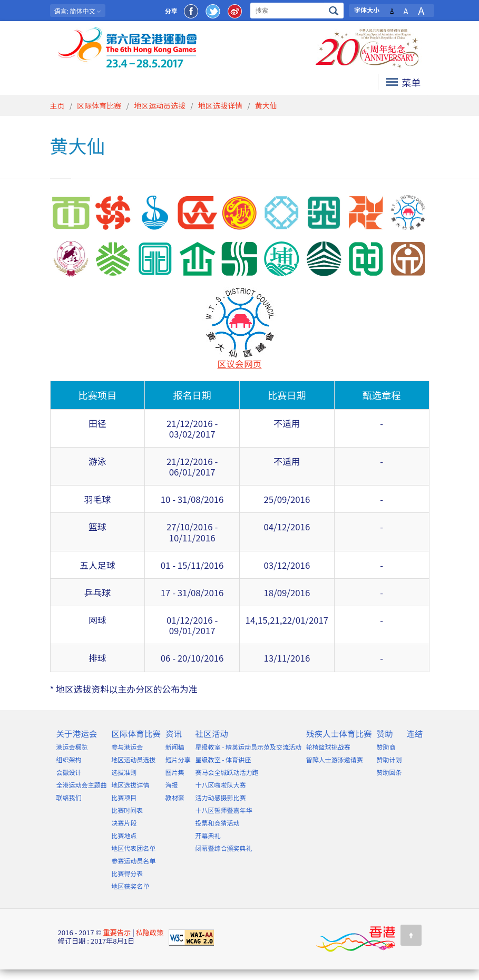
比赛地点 (124, 835)
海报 (172, 785)
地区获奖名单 (130, 886)
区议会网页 (240, 364)
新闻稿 (175, 747)
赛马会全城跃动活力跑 (227, 772)
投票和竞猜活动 (218, 823)
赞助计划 (389, 759)
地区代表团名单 (133, 848)
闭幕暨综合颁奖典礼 (224, 848)
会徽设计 (69, 772)
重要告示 (117, 932)
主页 (57, 105)
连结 (414, 733)
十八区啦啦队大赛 (221, 785)
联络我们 (69, 797)
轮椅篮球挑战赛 (328, 747)
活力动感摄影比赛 (221, 797)
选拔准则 (124, 772)
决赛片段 (124, 823)
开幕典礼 (208, 835)
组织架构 (69, 759)
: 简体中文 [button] (78, 11)
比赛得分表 (127, 873)
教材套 (175, 797)
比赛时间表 (127, 810)
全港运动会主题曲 (82, 785)
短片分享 (178, 759)
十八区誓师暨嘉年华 (224, 810)
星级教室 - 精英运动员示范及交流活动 (249, 747)
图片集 (175, 772)
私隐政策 (150, 932)
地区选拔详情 (220, 105)
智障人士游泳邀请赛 (335, 759)
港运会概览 (72, 747)
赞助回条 (389, 772)
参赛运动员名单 (133, 861)
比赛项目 (124, 797)
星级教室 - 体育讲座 (223, 759)
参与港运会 (127, 747)
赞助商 (386, 747)
